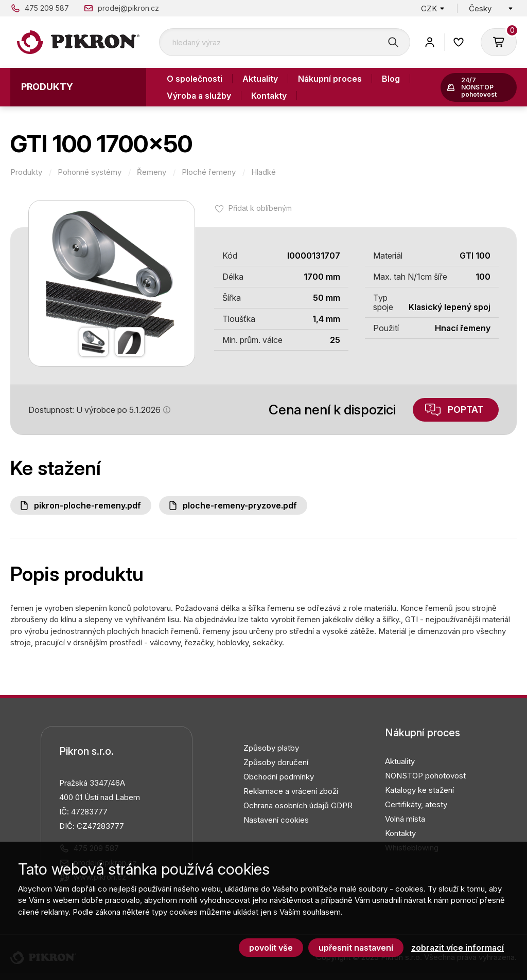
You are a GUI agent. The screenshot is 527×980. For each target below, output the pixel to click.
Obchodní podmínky (279, 777)
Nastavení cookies (276, 820)
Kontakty (269, 96)
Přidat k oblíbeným (260, 208)
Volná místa (405, 819)
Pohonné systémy (90, 172)
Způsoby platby (271, 748)
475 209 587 (47, 8)
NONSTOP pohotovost (425, 776)
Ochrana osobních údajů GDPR (298, 805)
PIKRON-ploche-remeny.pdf (87, 505)
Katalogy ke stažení (419, 790)
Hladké (263, 172)
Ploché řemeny (209, 172)
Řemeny (152, 172)
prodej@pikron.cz (128, 8)
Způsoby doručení (276, 762)
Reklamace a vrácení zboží (291, 791)
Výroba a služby (199, 96)
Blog (391, 79)
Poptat (465, 410)
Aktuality (260, 79)
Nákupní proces (330, 79)
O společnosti (195, 79)
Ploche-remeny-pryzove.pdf (240, 505)
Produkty (47, 87)
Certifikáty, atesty (416, 804)
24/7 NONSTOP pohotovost (479, 87)
